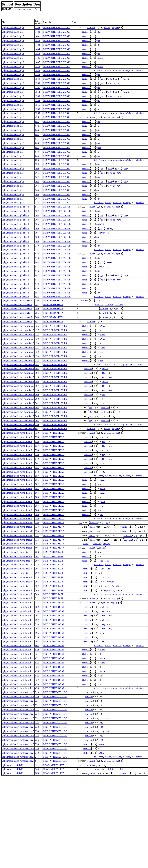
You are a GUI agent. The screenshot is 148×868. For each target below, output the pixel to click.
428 (37, 765)
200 (37, 445)
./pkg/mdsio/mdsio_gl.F (13, 28)
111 (37, 856)
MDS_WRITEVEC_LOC (55, 773)
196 (37, 425)
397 (37, 717)
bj (116, 101)
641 (37, 133)
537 (37, 498)
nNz (99, 163)
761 (37, 191)
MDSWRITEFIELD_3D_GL (57, 128)
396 (37, 712)
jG (102, 823)
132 (37, 392)
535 (37, 488)
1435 (38, 57)
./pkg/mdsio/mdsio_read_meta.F (17, 334)
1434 (38, 52)
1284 (38, 28)
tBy (104, 430)
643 (37, 143)
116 (37, 583)
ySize (103, 378)
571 (37, 229)
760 (37, 186)
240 (37, 842)
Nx (99, 33)
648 (37, 168)
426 (37, 755)
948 (37, 311)
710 (37, 273)
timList (119, 339)
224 (37, 798)
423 (37, 740)
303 (37, 659)
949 (37, 316)
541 (37, 517)
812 (37, 282)
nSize (113, 650)
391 (37, 688)
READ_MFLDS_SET (53, 856)
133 (37, 397)
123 (37, 588)
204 (37, 455)
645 (37, 153)
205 (37, 460)
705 (37, 249)
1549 (38, 85)
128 (37, 372)
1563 (38, 124)
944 (37, 292)
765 (37, 211)
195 (37, 420)
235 (37, 823)
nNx (91, 455)
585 (37, 555)
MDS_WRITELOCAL (54, 673)
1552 (38, 100)
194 (37, 415)
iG (102, 808)
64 (36, 358)
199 (37, 440)
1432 (38, 43)
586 (37, 560)
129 (37, 377)
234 (37, 818)
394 (37, 702)
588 (37, 570)
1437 (38, 67)
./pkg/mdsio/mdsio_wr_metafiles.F (18, 363)
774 (37, 225)
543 (37, 527)
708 (37, 263)
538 (37, 502)
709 (37, 268)
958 (37, 330)
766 (37, 216)
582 (37, 540)
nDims (107, 28)
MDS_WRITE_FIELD (54, 483)
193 (37, 410)
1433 (38, 47)
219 (37, 773)
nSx (110, 86)
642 (37, 138)
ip (102, 86)
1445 (38, 76)
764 (37, 206)
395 (37, 707)
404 (37, 721)
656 (37, 177)
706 (37, 254)
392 (37, 693)
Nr (99, 110)
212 (37, 631)
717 (37, 277)
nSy (110, 101)
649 (37, 173)
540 (37, 512)
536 (37, 493)
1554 (38, 110)
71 (36, 668)
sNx (125, 86)
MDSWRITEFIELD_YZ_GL (57, 282)
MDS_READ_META (53, 334)
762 (37, 196)
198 (37, 435)
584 (37, 550)
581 (37, 536)
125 (37, 593)
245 (37, 846)
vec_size (104, 617)
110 (37, 334)
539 (37, 507)
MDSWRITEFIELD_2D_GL (57, 28)
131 (37, 387)
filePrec (99, 76)
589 (37, 575)
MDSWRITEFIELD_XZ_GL (57, 229)
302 (37, 655)
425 (37, 750)
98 (36, 478)
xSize (103, 363)
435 (37, 769)
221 (37, 783)
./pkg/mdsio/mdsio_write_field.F (17, 483)
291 (37, 635)
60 (36, 612)
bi (116, 86)
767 (37, 220)
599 (37, 579)
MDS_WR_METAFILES (55, 363)
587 (37, 565)
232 (37, 808)
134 (37, 402)
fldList (109, 339)
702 (37, 234)
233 (37, 813)
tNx (110, 498)
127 (37, 368)
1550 (38, 90)
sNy (125, 101)
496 (37, 128)
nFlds (133, 406)
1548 (38, 81)
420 (37, 726)
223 (37, 793)
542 (37, 522)
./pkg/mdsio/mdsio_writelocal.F (17, 673)
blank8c (140, 76)
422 (37, 735)
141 (37, 406)
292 (37, 640)
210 (37, 474)
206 (37, 464)
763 (37, 201)
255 (37, 348)
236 (37, 827)
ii (81, 584)
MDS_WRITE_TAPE (53, 617)
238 (37, 832)
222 (37, 788)
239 (37, 837)
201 (37, 450)
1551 (38, 95)
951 (37, 326)
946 (37, 301)
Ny (99, 48)
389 (37, 678)
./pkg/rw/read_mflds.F (12, 856)
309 (37, 664)
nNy (91, 465)
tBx (104, 416)
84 (36, 851)
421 (37, 731)
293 (37, 645)
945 (37, 296)
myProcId (110, 655)
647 (37, 163)
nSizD (102, 856)
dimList (91, 28)
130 (37, 382)
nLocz (100, 63)
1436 (38, 62)
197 (37, 430)
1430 (38, 33)
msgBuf (92, 865)
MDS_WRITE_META (54, 583)
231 (37, 803)
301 (37, 650)
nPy (104, 249)
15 (36, 339)
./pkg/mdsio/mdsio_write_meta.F (17, 583)
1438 (38, 72)
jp (102, 101)
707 (37, 258)
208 (37, 626)
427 (37, 760)
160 (37, 860)
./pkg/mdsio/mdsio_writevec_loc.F (18, 773)
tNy (110, 513)
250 (37, 343)
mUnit (92, 589)
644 (37, 148)
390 (37, 683)
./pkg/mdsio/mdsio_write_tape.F (17, 617)
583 (37, 545)
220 (37, 778)
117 (37, 673)
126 (37, 363)
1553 (38, 105)
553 (37, 531)
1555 (38, 115)
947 (37, 306)
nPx (103, 650)
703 (37, 239)
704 (37, 244)
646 (37, 158)
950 (37, 321)
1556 (38, 120)
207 (37, 469)
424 (37, 745)
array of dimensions (23, 9)
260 (37, 353)
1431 (38, 38)
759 (37, 181)
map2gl (116, 28)
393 (37, 697)
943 (37, 287)
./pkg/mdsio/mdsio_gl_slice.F (16, 229)
